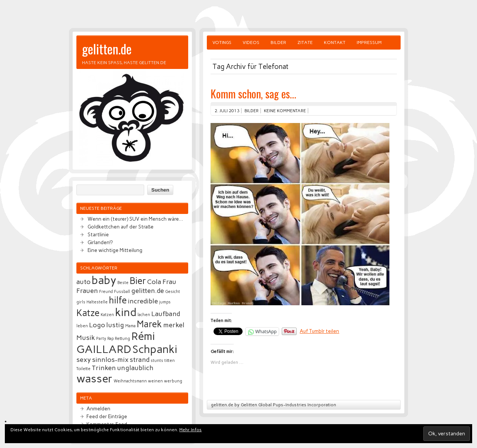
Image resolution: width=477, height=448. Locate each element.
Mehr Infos (190, 430)
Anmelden (98, 408)
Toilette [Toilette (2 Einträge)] (83, 369)
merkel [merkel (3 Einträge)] (174, 325)
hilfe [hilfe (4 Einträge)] (118, 300)
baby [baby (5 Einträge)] (104, 280)
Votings (222, 42)
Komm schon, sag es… (253, 93)
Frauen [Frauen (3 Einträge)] (87, 291)
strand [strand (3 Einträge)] (140, 360)
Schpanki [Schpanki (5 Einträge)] (155, 349)
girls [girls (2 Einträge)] (81, 302)
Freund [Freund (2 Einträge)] (106, 292)
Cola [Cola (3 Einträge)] (154, 282)
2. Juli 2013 (227, 111)
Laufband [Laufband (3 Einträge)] (166, 314)
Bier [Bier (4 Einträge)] (138, 281)
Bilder (278, 42)
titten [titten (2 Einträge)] (170, 361)
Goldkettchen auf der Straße (121, 227)
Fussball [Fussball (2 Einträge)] (122, 292)
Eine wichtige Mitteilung (115, 250)
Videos (251, 42)
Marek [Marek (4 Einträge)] (149, 324)
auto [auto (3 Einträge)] (83, 282)
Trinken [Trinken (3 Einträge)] (104, 368)
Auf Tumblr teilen (319, 331)
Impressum (369, 42)
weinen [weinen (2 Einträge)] (155, 381)
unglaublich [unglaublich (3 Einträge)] (135, 368)
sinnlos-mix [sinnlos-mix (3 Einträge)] (110, 360)
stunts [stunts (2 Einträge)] (157, 361)
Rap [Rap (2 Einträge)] (110, 339)
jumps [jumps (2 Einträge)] (165, 302)
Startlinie (98, 234)
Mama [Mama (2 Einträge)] (130, 326)
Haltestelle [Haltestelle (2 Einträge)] (97, 302)
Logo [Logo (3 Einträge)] (97, 325)
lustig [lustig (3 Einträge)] (115, 325)
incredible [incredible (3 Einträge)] (143, 301)
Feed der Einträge (107, 416)
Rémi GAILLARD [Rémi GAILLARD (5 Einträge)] (116, 343)
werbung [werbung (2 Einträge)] (173, 381)
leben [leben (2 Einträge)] (82, 326)
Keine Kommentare (285, 111)
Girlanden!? (100, 242)
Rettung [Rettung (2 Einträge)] (122, 339)
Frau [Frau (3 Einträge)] (169, 282)
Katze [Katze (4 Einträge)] (88, 313)
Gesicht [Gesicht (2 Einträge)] (173, 292)
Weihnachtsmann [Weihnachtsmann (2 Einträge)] (130, 381)
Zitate (305, 42)
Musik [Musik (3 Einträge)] (86, 338)
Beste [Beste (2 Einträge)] (123, 283)
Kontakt (335, 42)
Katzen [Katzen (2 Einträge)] (107, 315)
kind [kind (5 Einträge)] (126, 312)
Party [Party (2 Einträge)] (101, 339)
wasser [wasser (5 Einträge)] (94, 378)
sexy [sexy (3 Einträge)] (84, 360)
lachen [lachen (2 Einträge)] (144, 315)
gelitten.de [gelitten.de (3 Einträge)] (148, 291)
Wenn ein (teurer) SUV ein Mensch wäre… (135, 219)
